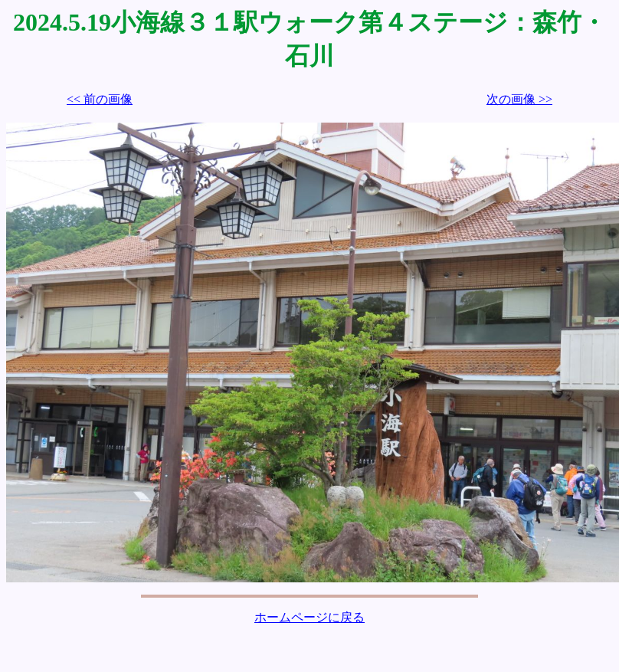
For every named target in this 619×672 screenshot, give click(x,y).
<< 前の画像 (100, 99)
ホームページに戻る (309, 617)
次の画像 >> (519, 99)
